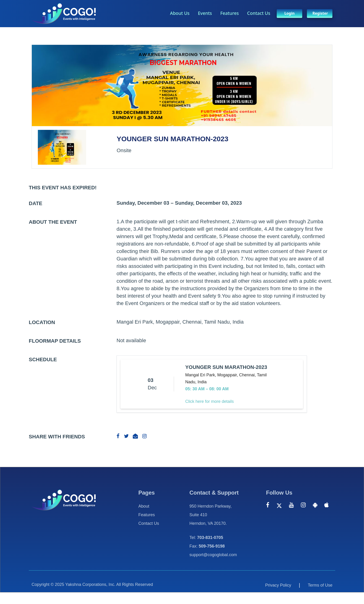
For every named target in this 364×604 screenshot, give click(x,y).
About (144, 506)
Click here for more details (210, 401)
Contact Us (259, 13)
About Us (180, 13)
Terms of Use (320, 585)
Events (205, 13)
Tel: (206, 538)
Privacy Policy (278, 585)
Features (230, 13)
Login (289, 13)
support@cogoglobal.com (213, 555)
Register (320, 13)
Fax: (207, 546)
